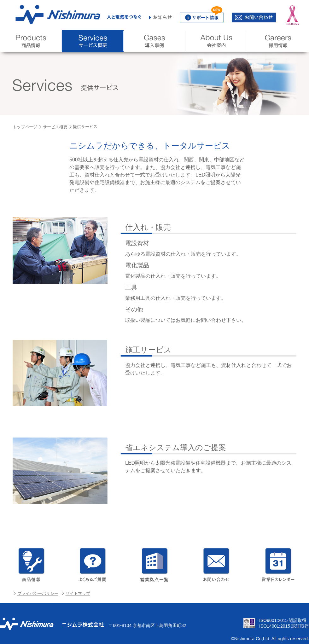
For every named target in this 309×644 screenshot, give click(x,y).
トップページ (25, 127)
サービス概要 (55, 127)
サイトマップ (78, 593)
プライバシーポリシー (38, 593)
